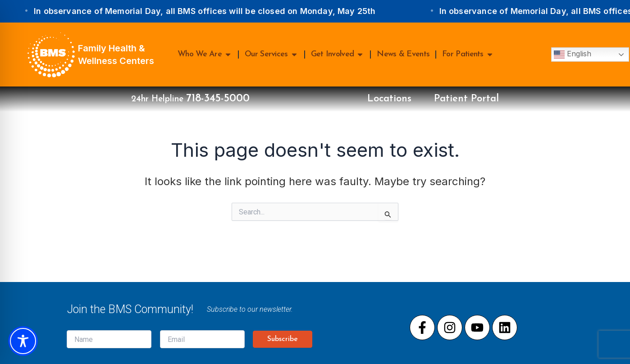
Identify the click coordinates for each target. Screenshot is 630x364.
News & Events (403, 54)
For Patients (468, 55)
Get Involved (338, 55)
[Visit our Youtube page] (477, 328)
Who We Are (205, 55)
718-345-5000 (218, 99)
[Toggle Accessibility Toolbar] (23, 341)
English (573, 55)
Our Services (272, 55)
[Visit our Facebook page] (422, 328)
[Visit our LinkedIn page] (505, 328)
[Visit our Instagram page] (450, 328)
